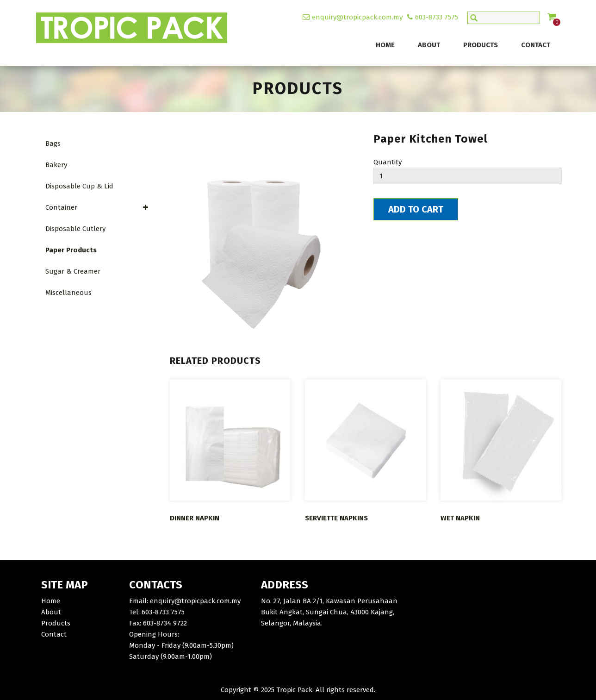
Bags (53, 144)
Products (481, 45)
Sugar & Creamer (73, 271)
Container (97, 207)
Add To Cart (416, 209)
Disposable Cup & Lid (79, 186)
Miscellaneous (68, 293)
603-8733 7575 (437, 17)
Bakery (56, 165)
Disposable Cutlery (75, 229)
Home (385, 45)
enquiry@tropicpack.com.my (357, 17)
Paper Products (71, 250)
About (429, 45)
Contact (536, 45)
